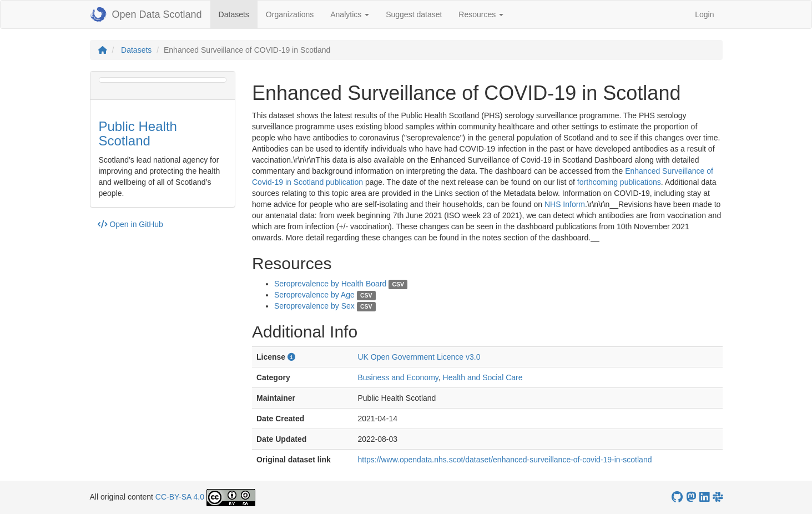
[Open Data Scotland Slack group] (718, 497)
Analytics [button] (350, 14)
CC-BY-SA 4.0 (180, 497)
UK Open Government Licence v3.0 (419, 357)
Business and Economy (398, 377)
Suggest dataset (414, 14)
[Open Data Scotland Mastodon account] (691, 497)
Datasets (238, 14)
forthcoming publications (619, 182)
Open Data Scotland (146, 14)
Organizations (290, 14)
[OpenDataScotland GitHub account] (677, 497)
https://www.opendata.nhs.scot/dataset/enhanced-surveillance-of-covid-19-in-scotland (505, 460)
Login (704, 14)
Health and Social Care (483, 377)
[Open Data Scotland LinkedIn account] (704, 497)
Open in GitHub (130, 224)
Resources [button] (481, 14)
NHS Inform (565, 204)
